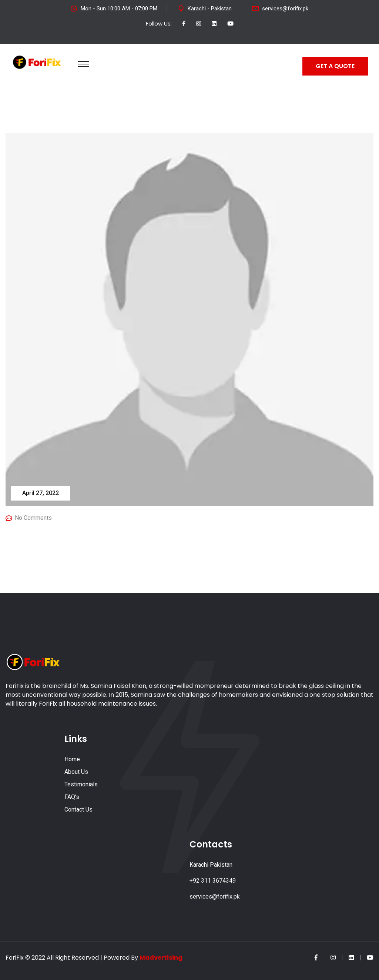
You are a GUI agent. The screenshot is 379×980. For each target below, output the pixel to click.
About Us (76, 772)
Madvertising (161, 958)
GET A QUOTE (335, 66)
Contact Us (78, 810)
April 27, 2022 (41, 493)
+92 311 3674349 (213, 881)
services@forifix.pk (285, 9)
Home (72, 759)
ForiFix (15, 958)
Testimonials (81, 784)
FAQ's (72, 797)
